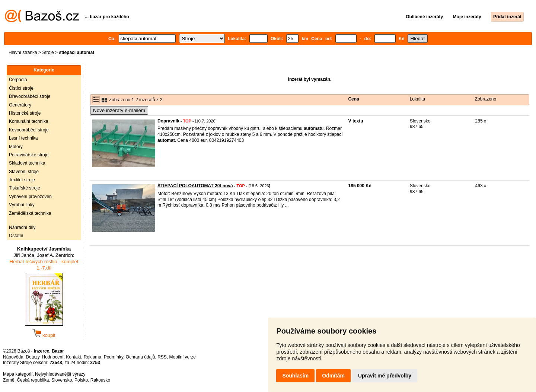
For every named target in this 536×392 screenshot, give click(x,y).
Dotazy (32, 357)
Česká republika (33, 380)
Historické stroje (25, 113)
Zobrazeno (486, 99)
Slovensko (62, 380)
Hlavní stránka (23, 52)
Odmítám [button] (333, 376)
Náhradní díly (22, 227)
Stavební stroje (24, 172)
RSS (162, 357)
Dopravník (168, 121)
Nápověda (13, 357)
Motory (16, 147)
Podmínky (114, 357)
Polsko (81, 380)
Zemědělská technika (30, 213)
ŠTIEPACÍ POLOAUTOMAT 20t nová (195, 186)
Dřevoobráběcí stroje (30, 96)
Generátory (20, 105)
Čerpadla (18, 80)
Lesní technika (23, 138)
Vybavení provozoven (30, 197)
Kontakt (74, 357)
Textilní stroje (22, 180)
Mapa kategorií (18, 374)
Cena (353, 99)
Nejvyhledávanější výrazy (60, 374)
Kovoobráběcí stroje (29, 130)
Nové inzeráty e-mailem (119, 110)
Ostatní (16, 236)
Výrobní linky (22, 205)
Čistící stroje (21, 88)
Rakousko (100, 380)
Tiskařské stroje (25, 188)
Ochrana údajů (141, 357)
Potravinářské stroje (29, 155)
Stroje (48, 52)
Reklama (92, 357)
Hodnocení (53, 357)
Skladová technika (27, 163)
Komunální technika (28, 121)
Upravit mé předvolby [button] (385, 376)
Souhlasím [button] (295, 376)
